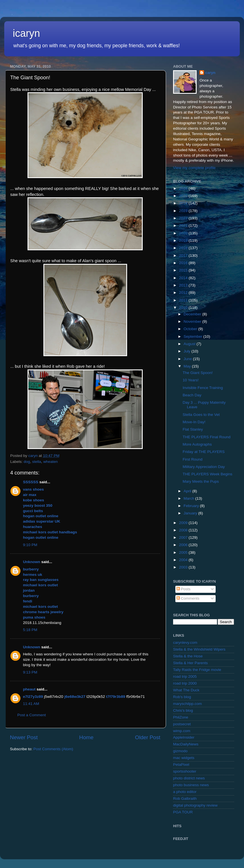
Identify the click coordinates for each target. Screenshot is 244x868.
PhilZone (181, 717)
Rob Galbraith (185, 798)
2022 (184, 218)
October (191, 329)
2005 (184, 552)
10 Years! (191, 380)
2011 (184, 300)
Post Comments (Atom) (53, 749)
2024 (184, 203)
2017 (184, 256)
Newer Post (24, 737)
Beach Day (192, 395)
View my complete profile (194, 168)
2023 (184, 211)
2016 (184, 263)
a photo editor (185, 792)
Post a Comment (32, 715)
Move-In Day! (194, 422)
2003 (184, 567)
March (189, 498)
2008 (184, 530)
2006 (184, 545)
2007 (184, 537)
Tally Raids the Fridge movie (197, 670)
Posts (184, 589)
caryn (210, 73)
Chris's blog (183, 710)
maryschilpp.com (187, 704)
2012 (184, 293)
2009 (184, 523)
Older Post (148, 737)
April (188, 491)
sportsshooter (185, 771)
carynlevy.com (185, 643)
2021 (184, 225)
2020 (184, 233)
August (190, 344)
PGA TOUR (183, 812)
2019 (184, 240)
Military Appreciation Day (204, 467)
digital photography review (195, 805)
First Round (193, 459)
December (193, 314)
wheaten (50, 462)
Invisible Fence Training (203, 388)
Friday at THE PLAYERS (204, 452)
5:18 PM (30, 630)
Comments (188, 598)
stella (37, 462)
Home (86, 737)
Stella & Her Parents (190, 663)
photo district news (189, 778)
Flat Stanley (193, 429)
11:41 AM (31, 704)
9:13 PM (30, 672)
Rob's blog (182, 697)
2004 (184, 560)
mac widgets (184, 758)
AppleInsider (184, 737)
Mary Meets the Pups (201, 481)
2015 (184, 270)
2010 (184, 308)
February (192, 506)
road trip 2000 (185, 683)
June (188, 359)
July (188, 351)
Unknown (32, 562)
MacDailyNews (186, 744)
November (193, 321)
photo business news (191, 785)
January (191, 513)
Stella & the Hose (188, 656)
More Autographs (197, 444)
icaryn (26, 33)
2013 (184, 285)
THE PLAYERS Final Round (207, 437)
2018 (184, 248)
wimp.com (182, 731)
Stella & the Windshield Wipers (199, 649)
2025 (184, 196)
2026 (184, 188)
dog (27, 462)
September (193, 336)
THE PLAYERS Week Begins (208, 474)
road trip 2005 (185, 676)
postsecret (182, 724)
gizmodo (180, 751)
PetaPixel (181, 765)
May (188, 366)
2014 (184, 278)
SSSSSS (31, 482)
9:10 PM (30, 545)
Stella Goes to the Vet (201, 415)
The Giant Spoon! (198, 373)
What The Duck (186, 690)
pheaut (29, 689)
